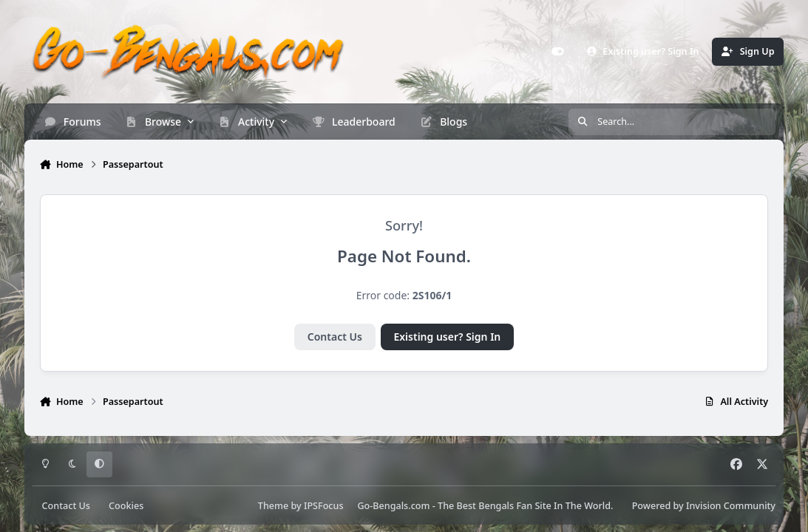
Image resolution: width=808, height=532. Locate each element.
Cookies (126, 506)
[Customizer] (558, 52)
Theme (273, 506)
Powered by (704, 506)
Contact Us (335, 337)
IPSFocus (324, 506)
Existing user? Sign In (447, 337)
